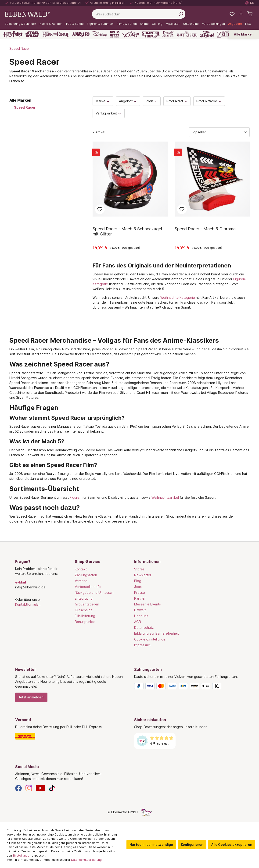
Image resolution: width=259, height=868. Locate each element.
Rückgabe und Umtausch (94, 592)
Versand (81, 581)
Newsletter (143, 575)
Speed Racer (25, 107)
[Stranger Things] (151, 34)
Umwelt (140, 610)
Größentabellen (87, 604)
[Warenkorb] (250, 14)
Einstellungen (22, 856)
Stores (139, 569)
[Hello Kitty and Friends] (115, 34)
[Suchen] (181, 14)
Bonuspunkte (85, 622)
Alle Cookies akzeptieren (232, 845)
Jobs (138, 587)
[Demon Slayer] (168, 34)
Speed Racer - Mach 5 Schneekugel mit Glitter (127, 231)
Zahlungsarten (86, 575)
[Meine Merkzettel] (232, 14)
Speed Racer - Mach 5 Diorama (205, 229)
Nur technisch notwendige (151, 845)
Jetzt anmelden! (31, 697)
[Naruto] (81, 34)
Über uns (141, 616)
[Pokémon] (131, 34)
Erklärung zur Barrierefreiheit (156, 633)
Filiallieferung (85, 616)
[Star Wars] (32, 34)
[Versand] (70, 736)
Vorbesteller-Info (88, 587)
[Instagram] (29, 788)
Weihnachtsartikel (165, 497)
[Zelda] (224, 34)
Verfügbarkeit (109, 113)
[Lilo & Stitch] (207, 34)
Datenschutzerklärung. (87, 860)
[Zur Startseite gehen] (27, 14)
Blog (138, 581)
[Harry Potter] (13, 34)
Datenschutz (144, 628)
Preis (152, 101)
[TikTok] (52, 788)
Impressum (142, 645)
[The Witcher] (187, 34)
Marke (103, 101)
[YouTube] (40, 788)
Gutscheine (84, 610)
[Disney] (100, 34)
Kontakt (81, 569)
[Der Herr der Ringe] (56, 34)
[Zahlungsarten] (189, 687)
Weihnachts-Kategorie (178, 297)
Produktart (177, 101)
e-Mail (21, 582)
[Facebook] (18, 788)
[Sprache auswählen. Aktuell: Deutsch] (250, 3)
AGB (138, 622)
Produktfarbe (209, 101)
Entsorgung (84, 598)
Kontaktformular (27, 604)
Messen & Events (147, 604)
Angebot (128, 101)
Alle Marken (244, 34)
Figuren (76, 497)
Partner (140, 598)
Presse (140, 592)
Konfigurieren (192, 845)
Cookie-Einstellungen (151, 639)
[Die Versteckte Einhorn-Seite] (146, 812)
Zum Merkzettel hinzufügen (100, 209)
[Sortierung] (219, 132)
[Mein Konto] (241, 14)
